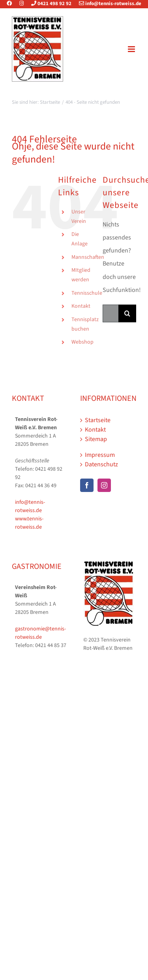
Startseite (98, 420)
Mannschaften (88, 257)
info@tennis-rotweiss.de (107, 4)
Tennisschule (87, 293)
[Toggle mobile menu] (132, 49)
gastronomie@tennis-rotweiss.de (40, 633)
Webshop (82, 342)
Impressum (100, 455)
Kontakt (81, 306)
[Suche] (127, 313)
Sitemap (96, 439)
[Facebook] (87, 485)
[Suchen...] (111, 313)
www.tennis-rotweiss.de (29, 523)
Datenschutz (101, 464)
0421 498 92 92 (48, 4)
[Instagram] (104, 485)
